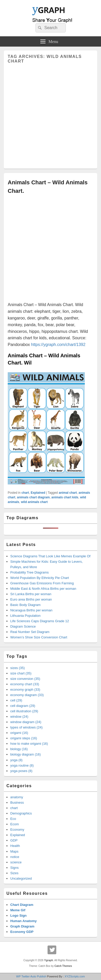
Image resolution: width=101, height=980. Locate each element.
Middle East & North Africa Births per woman (43, 589)
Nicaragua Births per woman (31, 610)
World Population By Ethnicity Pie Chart (40, 578)
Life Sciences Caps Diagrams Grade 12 (40, 621)
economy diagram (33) (27, 695)
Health (15, 846)
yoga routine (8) (22, 765)
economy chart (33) (25, 684)
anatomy (17, 797)
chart (25, 493)
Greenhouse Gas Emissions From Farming (42, 583)
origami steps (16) (24, 738)
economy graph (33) (25, 690)
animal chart (68, 493)
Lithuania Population (25, 616)
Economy (17, 830)
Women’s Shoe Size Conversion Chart (39, 637)
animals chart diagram (33, 497)
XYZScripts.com (75, 976)
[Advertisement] (51, 114)
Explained (38, 493)
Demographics (21, 813)
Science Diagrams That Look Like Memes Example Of (50, 556)
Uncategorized (21, 878)
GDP (14, 840)
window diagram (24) (26, 722)
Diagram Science (23, 626)
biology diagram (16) (26, 754)
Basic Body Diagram (25, 605)
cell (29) (16, 700)
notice (15, 857)
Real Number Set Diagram (30, 632)
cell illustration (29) (24, 711)
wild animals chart (34, 502)
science (16, 862)
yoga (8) (16, 760)
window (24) (19, 717)
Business (17, 803)
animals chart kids (65, 497)
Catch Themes (63, 966)
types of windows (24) (26, 727)
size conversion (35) (25, 679)
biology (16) (19, 749)
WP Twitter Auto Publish (31, 976)
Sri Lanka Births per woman (31, 594)
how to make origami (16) (29, 744)
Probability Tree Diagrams (30, 572)
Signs (15, 868)
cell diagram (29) (23, 706)
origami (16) (19, 733)
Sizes (14, 873)
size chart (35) (21, 673)
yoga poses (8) (21, 771)
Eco (13, 819)
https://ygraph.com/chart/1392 (58, 345)
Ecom (15, 824)
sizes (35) (17, 668)
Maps (14, 851)
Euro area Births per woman (31, 599)
